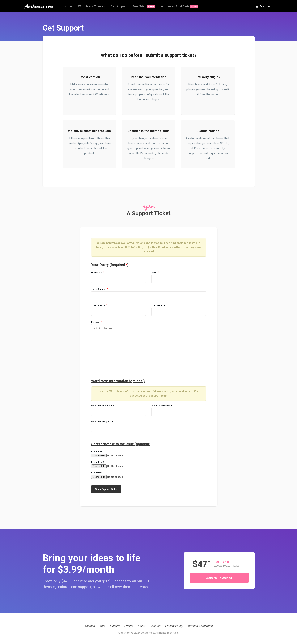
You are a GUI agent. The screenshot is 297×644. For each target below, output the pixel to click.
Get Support (119, 6)
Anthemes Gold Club (180, 6)
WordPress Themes (92, 6)
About (141, 626)
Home (69, 6)
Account (263, 7)
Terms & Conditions (200, 626)
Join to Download (219, 578)
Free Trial (144, 6)
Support (115, 626)
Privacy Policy (174, 626)
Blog (102, 626)
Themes (90, 626)
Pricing (129, 626)
